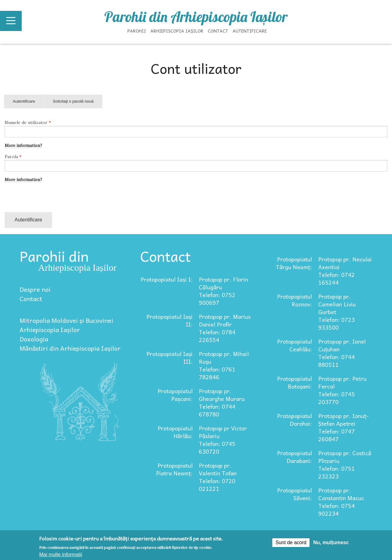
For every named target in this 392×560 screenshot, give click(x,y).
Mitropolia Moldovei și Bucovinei (66, 320)
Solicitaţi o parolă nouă (73, 101)
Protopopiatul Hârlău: (175, 432)
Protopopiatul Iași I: (167, 279)
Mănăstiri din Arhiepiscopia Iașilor (70, 348)
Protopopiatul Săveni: (294, 494)
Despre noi (35, 289)
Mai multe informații (61, 555)
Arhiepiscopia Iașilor (177, 31)
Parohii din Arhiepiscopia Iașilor (196, 17)
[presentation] (52, 200)
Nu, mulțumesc (331, 542)
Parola (13, 157)
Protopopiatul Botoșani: (294, 382)
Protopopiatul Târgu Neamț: (294, 263)
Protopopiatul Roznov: (294, 300)
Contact (218, 31)
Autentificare (250, 31)
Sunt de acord (291, 542)
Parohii (137, 31)
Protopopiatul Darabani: (294, 457)
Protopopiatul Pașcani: (175, 395)
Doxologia (34, 339)
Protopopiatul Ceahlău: (294, 345)
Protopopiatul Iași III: (169, 358)
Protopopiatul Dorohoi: (294, 420)
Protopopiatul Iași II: (169, 320)
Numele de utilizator (28, 122)
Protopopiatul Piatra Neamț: (174, 469)
